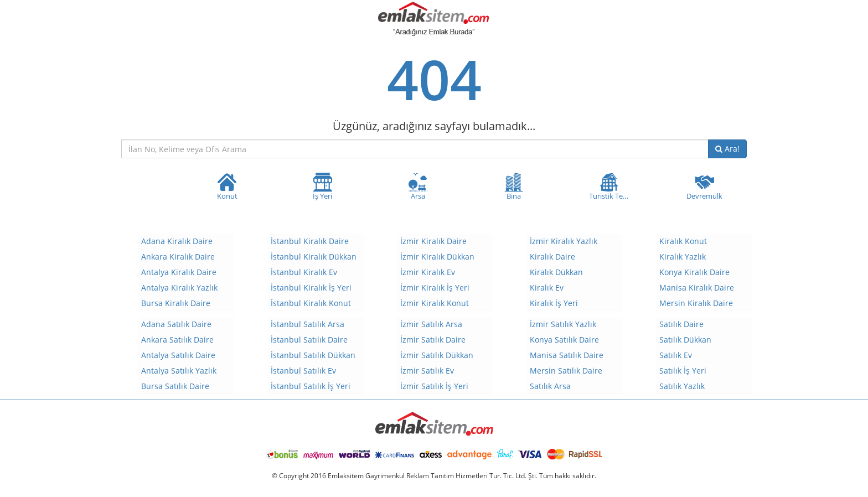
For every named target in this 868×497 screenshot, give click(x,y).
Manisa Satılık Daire (567, 355)
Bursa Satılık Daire (175, 386)
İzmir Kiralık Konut (435, 303)
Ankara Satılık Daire (177, 340)
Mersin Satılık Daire (566, 371)
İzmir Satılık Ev (427, 371)
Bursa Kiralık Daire (176, 303)
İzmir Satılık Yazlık (563, 324)
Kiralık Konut (683, 241)
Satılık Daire (681, 324)
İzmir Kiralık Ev (428, 272)
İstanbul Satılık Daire (309, 340)
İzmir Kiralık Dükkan (437, 257)
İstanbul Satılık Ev (303, 371)
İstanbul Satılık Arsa (308, 324)
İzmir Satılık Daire (433, 340)
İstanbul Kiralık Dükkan (314, 257)
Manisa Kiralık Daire (697, 288)
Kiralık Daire (552, 257)
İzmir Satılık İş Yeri (434, 386)
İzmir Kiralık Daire (433, 241)
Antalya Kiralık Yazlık (179, 288)
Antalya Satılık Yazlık (179, 371)
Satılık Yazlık (682, 386)
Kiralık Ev (547, 288)
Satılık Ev (676, 355)
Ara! (727, 149)
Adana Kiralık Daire (177, 241)
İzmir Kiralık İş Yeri (435, 288)
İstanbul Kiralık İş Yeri (311, 288)
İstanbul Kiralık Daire (310, 241)
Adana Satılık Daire (176, 324)
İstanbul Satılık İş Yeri (311, 386)
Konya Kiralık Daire (694, 272)
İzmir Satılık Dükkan (437, 355)
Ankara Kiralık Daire (178, 257)
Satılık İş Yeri (683, 371)
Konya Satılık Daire (564, 340)
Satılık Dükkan (685, 340)
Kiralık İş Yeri (554, 303)
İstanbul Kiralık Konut (311, 303)
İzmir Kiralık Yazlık (564, 241)
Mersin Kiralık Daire (696, 303)
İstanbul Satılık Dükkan (313, 355)
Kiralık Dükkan (556, 272)
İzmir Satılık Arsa (431, 324)
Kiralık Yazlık (683, 257)
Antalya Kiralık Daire (179, 272)
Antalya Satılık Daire (178, 355)
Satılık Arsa (550, 386)
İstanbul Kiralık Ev (304, 272)
